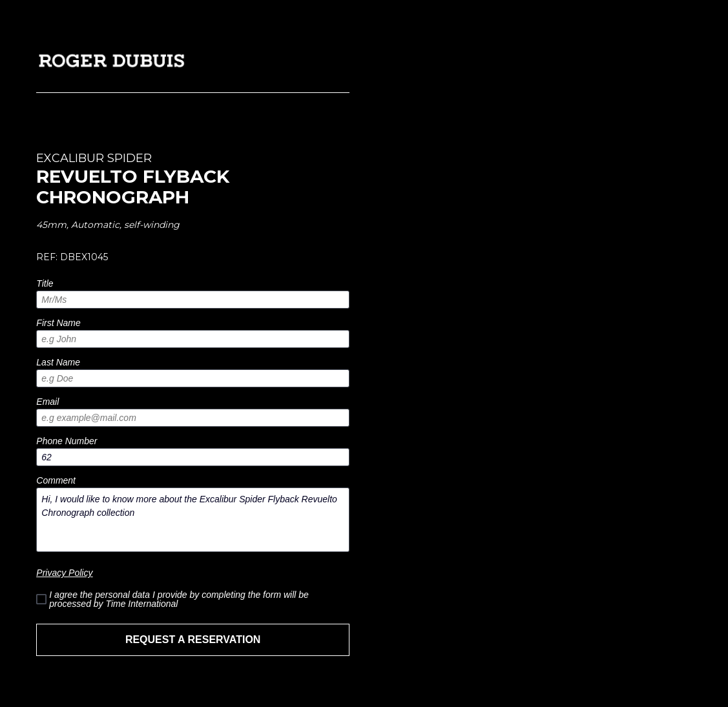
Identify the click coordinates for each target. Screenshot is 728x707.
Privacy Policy (64, 573)
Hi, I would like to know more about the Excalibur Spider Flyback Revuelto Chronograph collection (193, 520)
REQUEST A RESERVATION (193, 640)
